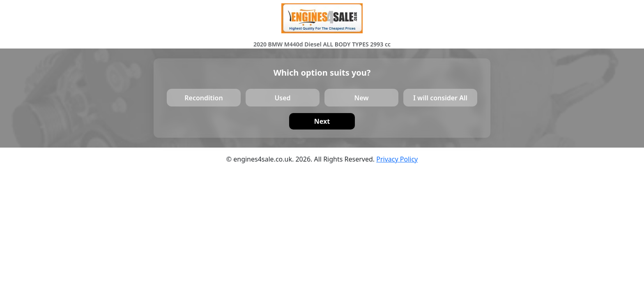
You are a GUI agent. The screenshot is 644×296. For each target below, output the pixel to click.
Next (322, 121)
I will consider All (440, 97)
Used (282, 97)
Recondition (203, 97)
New (361, 97)
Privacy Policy (397, 159)
